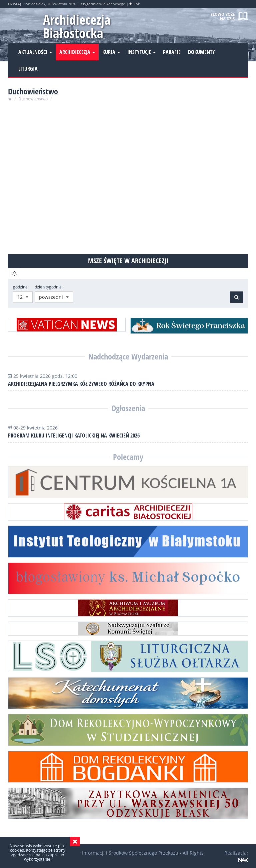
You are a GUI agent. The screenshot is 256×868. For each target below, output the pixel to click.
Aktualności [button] (35, 52)
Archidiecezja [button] (77, 52)
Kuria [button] (111, 52)
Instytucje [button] (141, 52)
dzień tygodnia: (49, 287)
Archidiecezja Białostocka (77, 26)
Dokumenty (201, 52)
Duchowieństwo (33, 99)
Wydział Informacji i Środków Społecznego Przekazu (121, 853)
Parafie (172, 52)
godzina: (21, 287)
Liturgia (28, 69)
